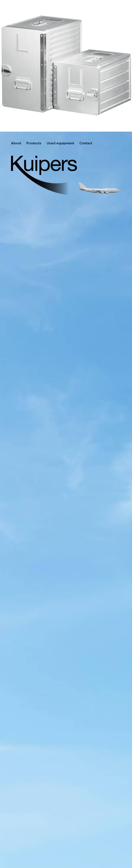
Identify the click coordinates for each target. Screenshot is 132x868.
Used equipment (60, 143)
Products (34, 143)
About (16, 143)
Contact (86, 143)
